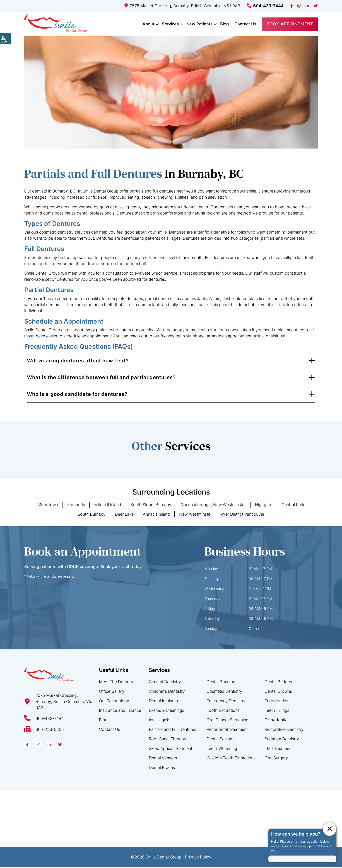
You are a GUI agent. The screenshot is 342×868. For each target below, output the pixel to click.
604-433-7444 (265, 6)
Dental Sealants (221, 740)
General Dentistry (165, 683)
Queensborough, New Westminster (213, 506)
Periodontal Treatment (227, 730)
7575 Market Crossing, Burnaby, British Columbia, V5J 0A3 (182, 6)
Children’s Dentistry (167, 692)
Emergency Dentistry (226, 702)
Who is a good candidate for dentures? (77, 395)
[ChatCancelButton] (330, 829)
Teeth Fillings (277, 711)
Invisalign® (159, 721)
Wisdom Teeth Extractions (231, 759)
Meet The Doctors (116, 683)
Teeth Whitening (222, 750)
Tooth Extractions (223, 711)
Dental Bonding (221, 683)
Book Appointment (290, 24)
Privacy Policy (198, 858)
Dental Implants (163, 702)
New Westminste (195, 515)
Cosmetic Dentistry (224, 692)
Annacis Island (156, 515)
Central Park (293, 506)
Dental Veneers (163, 759)
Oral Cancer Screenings (229, 721)
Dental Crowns (278, 692)
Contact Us (245, 24)
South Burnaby (92, 515)
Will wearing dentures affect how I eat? (78, 362)
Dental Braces (162, 769)
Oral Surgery (276, 759)
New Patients (200, 24)
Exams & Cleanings (166, 711)
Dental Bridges (278, 683)
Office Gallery (112, 692)
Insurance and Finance (120, 711)
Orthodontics (277, 721)
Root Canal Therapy (167, 740)
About (148, 24)
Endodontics (276, 702)
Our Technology (114, 702)
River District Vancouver (242, 515)
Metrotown (48, 506)
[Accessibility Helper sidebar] (5, 39)
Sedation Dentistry (282, 740)
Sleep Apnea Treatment (171, 750)
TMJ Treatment (279, 750)
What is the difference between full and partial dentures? (101, 378)
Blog (224, 24)
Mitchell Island (108, 506)
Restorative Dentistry (284, 730)
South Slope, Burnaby (151, 506)
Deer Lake (124, 515)
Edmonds (76, 506)
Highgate (264, 506)
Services (170, 24)
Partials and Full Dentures (172, 730)
